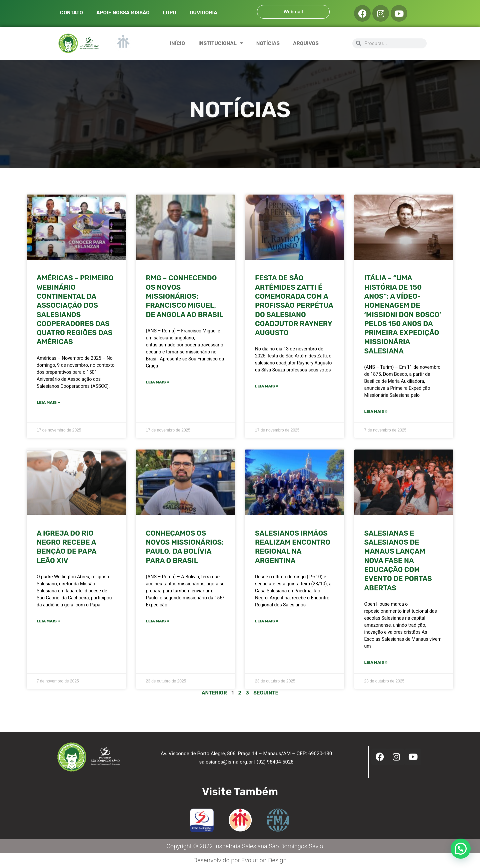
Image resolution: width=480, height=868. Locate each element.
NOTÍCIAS (268, 43)
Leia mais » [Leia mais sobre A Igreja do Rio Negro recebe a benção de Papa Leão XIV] (48, 621)
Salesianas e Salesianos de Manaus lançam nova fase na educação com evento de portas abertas (398, 560)
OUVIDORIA (203, 13)
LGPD (170, 13)
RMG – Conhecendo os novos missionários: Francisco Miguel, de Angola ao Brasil (185, 296)
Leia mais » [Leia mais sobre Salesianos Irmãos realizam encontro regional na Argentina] (267, 621)
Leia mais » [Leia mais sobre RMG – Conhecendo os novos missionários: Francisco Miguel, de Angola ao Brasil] (158, 382)
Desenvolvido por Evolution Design (240, 860)
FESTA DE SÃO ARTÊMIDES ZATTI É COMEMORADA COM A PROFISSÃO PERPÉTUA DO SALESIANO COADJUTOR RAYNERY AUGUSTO (294, 305)
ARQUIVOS (306, 43)
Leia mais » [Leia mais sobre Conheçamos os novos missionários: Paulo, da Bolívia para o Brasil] (158, 621)
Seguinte (266, 693)
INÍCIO (177, 43)
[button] (461, 849)
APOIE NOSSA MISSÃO (123, 13)
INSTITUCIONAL (221, 43)
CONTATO (71, 13)
